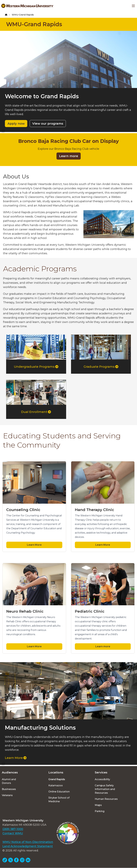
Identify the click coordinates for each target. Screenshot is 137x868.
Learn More (34, 545)
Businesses (9, 789)
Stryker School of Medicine (59, 800)
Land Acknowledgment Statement (28, 846)
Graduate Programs (101, 367)
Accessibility (102, 779)
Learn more (69, 156)
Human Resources (106, 799)
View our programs (48, 124)
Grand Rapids (57, 779)
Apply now (16, 124)
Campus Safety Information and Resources (105, 789)
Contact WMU (13, 833)
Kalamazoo (56, 785)
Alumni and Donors (9, 781)
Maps (98, 805)
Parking (100, 811)
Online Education (59, 792)
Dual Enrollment (36, 412)
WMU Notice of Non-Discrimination (28, 842)
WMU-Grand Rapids (34, 24)
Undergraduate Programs (36, 367)
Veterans (7, 795)
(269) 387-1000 (13, 829)
